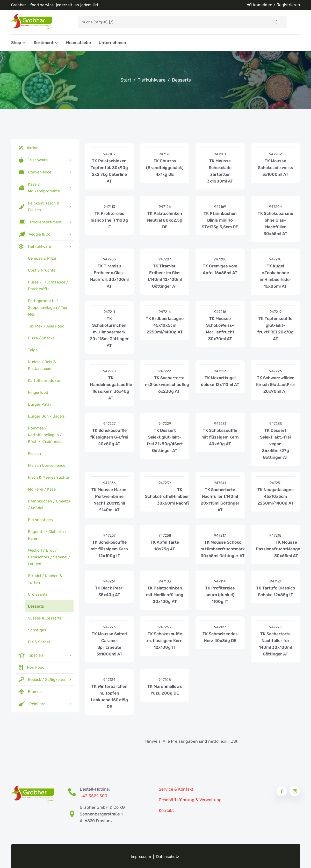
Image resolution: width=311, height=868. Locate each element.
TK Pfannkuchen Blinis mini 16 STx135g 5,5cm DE (220, 220)
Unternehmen (112, 43)
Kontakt (166, 810)
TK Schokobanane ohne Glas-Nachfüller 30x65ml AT (275, 224)
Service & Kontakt (176, 789)
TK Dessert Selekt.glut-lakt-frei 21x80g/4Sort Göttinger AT (165, 440)
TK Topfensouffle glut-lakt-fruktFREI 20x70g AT (276, 329)
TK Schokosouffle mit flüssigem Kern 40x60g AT (220, 437)
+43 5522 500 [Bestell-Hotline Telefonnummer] (93, 796)
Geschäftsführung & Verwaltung (190, 800)
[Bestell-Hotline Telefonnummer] (74, 793)
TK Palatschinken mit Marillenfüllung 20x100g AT (165, 595)
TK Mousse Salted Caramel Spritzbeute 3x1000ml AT (109, 644)
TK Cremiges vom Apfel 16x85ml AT (220, 269)
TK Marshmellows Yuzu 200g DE (165, 690)
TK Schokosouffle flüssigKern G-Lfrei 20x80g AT (109, 437)
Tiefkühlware (152, 80)
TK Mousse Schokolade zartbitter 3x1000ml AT (220, 171)
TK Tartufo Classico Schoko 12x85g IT (276, 591)
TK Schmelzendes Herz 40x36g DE (220, 637)
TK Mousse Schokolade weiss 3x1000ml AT (276, 168)
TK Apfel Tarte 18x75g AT (165, 546)
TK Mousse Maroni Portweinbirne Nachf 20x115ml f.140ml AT (109, 500)
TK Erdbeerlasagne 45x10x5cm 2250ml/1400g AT (165, 325)
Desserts (181, 80)
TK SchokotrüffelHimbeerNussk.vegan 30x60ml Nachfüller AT (180, 496)
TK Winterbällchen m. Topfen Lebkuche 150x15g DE (109, 696)
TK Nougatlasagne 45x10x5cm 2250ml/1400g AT (276, 496)
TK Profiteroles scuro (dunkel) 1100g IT (220, 595)
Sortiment (44, 43)
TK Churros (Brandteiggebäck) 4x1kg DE (165, 168)
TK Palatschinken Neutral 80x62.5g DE (165, 220)
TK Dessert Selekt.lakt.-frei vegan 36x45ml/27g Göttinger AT (275, 444)
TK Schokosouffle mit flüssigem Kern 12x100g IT (109, 549)
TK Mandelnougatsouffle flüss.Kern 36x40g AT (111, 388)
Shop (16, 43)
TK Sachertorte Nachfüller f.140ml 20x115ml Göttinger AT (220, 500)
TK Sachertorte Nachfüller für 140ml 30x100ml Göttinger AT (275, 644)
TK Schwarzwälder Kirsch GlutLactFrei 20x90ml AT (275, 385)
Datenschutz (168, 857)
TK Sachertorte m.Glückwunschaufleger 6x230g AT (169, 385)
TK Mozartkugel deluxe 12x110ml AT (220, 381)
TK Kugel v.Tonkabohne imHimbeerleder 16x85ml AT (276, 276)
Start (126, 80)
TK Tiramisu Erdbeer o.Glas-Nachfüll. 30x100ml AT (109, 276)
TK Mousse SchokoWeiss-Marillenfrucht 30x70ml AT (220, 329)
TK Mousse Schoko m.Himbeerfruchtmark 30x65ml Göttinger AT (223, 549)
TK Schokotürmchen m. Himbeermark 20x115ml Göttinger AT (109, 332)
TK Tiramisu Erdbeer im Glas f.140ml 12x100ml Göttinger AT (165, 276)
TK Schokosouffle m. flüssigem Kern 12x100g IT (165, 641)
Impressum (141, 857)
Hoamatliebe (78, 43)
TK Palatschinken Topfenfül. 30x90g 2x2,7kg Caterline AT (109, 171)
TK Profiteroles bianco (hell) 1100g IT (109, 220)
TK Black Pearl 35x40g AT (109, 591)
